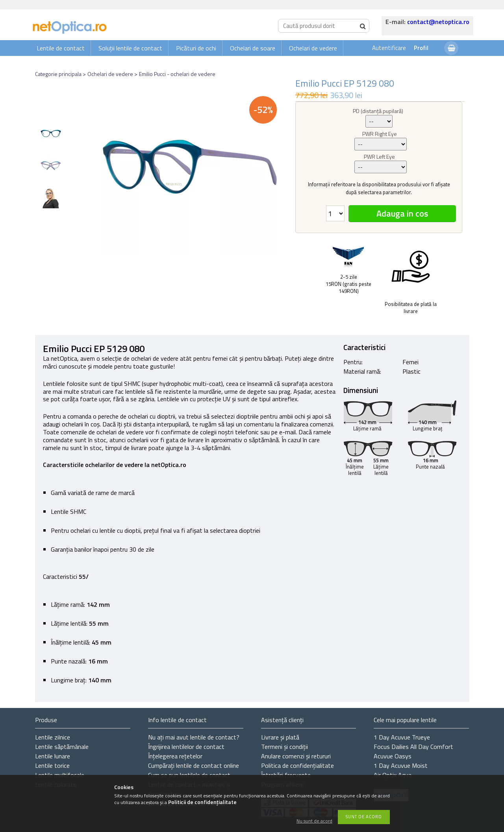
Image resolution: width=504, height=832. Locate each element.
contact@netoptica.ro (438, 22)
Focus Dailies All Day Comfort (413, 747)
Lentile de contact (61, 48)
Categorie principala (58, 74)
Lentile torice (52, 765)
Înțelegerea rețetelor (175, 756)
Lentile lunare (53, 756)
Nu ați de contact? (194, 737)
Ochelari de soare (253, 48)
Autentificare (389, 48)
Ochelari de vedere (313, 48)
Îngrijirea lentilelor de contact (186, 747)
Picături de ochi (196, 48)
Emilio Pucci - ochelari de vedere (177, 74)
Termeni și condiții (284, 747)
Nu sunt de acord (314, 821)
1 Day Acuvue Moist (401, 765)
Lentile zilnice (53, 737)
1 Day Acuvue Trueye (402, 737)
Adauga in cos (402, 213)
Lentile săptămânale (62, 747)
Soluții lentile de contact (130, 48)
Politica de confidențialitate (297, 765)
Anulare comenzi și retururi (296, 756)
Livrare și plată (280, 737)
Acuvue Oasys (393, 756)
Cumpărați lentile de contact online (194, 765)
